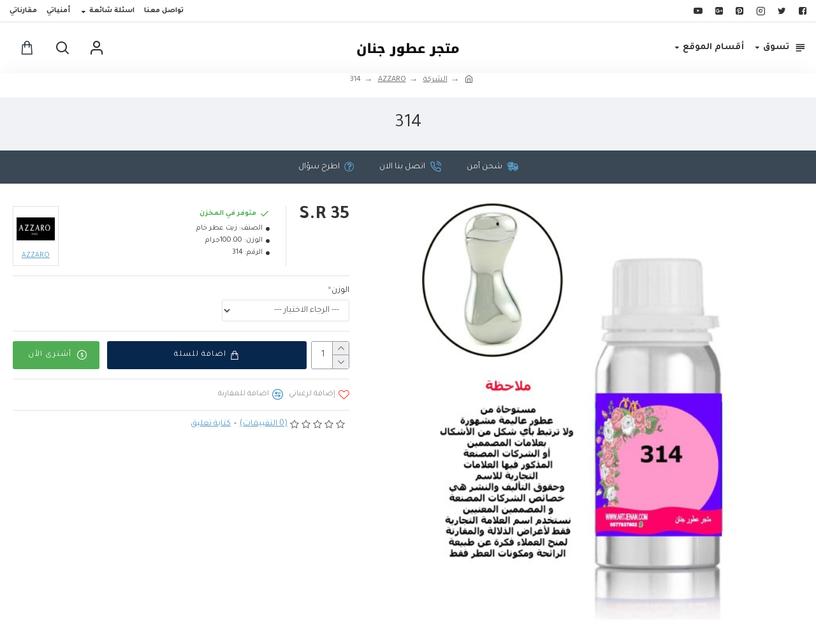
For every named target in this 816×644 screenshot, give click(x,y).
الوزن (340, 291)
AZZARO (392, 80)
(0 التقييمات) (264, 424)
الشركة (435, 80)
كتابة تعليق (211, 424)
